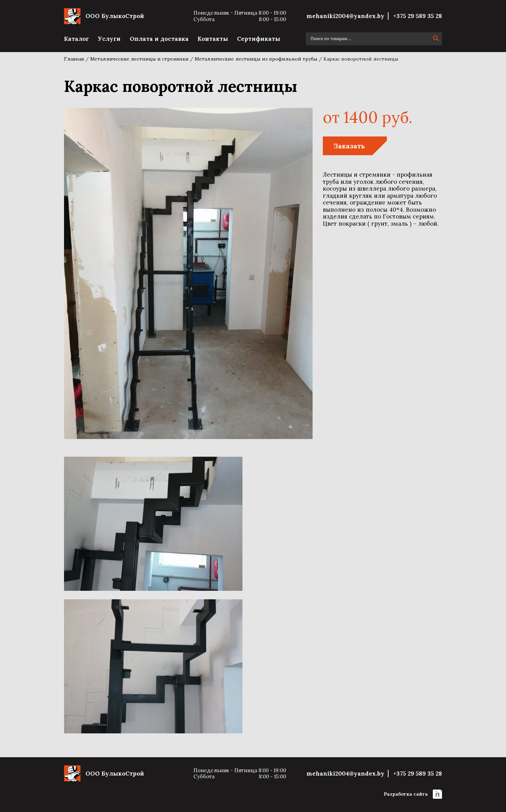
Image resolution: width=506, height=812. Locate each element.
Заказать (349, 146)
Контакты (213, 39)
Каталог (76, 39)
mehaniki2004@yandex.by (345, 16)
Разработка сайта (413, 794)
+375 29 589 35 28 (418, 16)
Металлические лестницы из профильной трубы (256, 59)
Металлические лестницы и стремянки (139, 59)
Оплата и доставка (159, 39)
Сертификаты (259, 39)
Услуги (109, 39)
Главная (74, 59)
